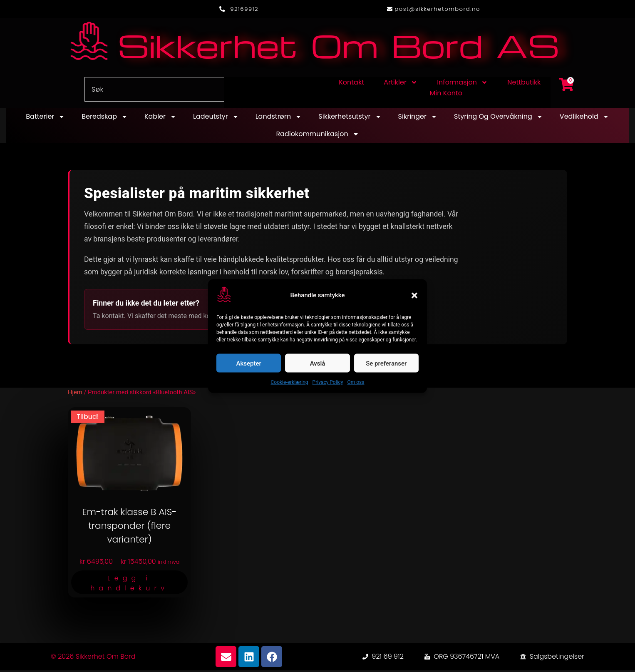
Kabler (160, 119)
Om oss (356, 382)
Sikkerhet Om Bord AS (338, 47)
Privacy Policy (328, 382)
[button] (414, 295)
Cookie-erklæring (290, 382)
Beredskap (105, 119)
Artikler (401, 85)
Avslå (318, 363)
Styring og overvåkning (499, 119)
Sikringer (418, 119)
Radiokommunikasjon (317, 136)
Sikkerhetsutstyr (350, 119)
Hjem (75, 394)
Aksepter (249, 363)
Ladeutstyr (216, 119)
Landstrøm (279, 119)
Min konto (446, 95)
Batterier (45, 119)
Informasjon (462, 85)
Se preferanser (386, 363)
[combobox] (154, 91)
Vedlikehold (584, 119)
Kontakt (351, 84)
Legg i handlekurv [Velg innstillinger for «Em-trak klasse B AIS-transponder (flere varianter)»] (129, 585)
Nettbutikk (524, 84)
